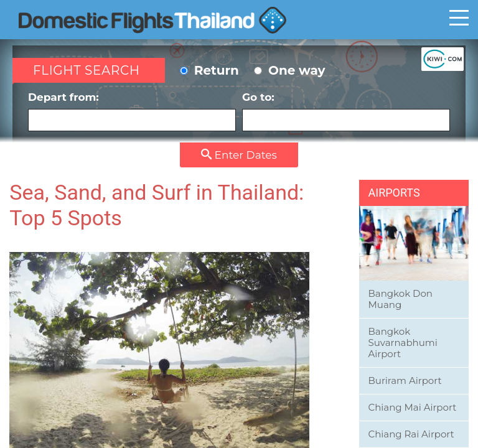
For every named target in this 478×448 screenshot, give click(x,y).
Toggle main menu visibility (459, 17)
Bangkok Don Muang (401, 299)
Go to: (346, 111)
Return (209, 70)
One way (289, 70)
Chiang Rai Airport (411, 434)
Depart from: (132, 111)
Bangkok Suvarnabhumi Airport (403, 343)
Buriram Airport (405, 380)
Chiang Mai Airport (413, 407)
